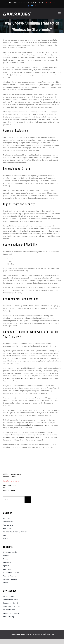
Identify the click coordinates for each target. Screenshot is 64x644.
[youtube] (36, 6)
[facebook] (28, 6)
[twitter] (32, 6)
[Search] (14, 500)
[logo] (17, 465)
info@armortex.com (49, 3)
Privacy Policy (50, 634)
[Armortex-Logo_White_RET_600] (17, 13)
